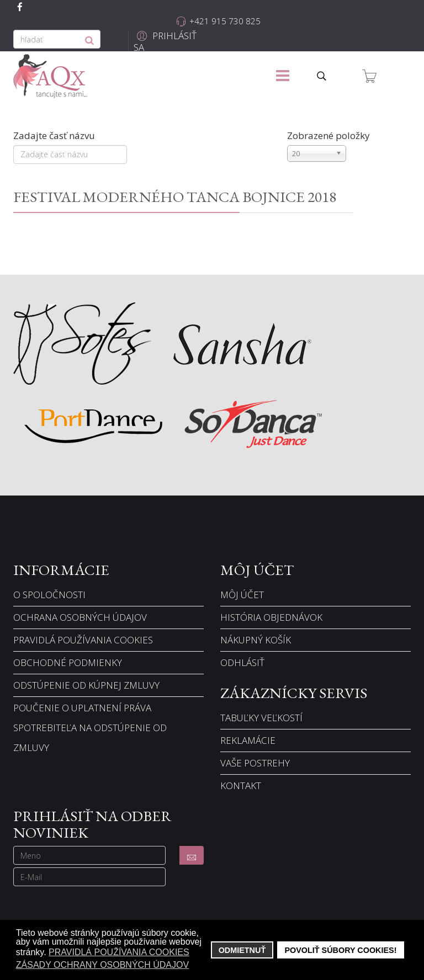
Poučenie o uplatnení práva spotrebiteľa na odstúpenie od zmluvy (90, 728)
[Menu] (283, 76)
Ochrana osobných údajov (80, 617)
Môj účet (242, 595)
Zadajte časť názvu (55, 135)
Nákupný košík (256, 640)
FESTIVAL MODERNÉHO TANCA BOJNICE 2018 (175, 196)
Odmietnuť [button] (242, 950)
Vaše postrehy (255, 763)
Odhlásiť (242, 662)
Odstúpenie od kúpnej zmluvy (86, 685)
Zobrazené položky (328, 135)
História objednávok (271, 617)
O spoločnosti (49, 595)
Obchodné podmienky (68, 662)
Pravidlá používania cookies (83, 640)
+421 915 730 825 (225, 21)
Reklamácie (248, 740)
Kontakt (241, 785)
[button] (166, 42)
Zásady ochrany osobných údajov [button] (102, 965)
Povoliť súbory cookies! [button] (340, 950)
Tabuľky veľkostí (261, 718)
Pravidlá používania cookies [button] (119, 952)
